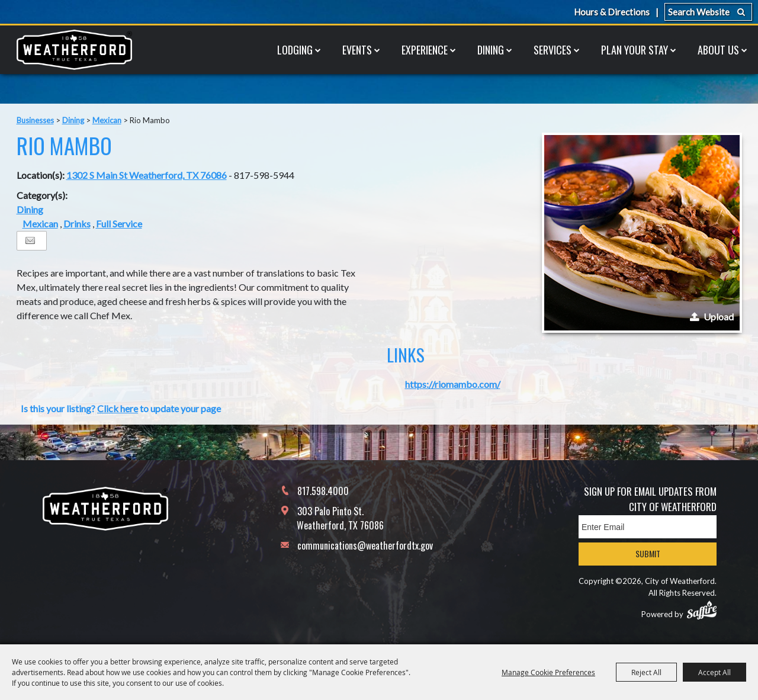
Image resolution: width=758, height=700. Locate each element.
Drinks (77, 224)
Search (741, 12)
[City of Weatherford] (74, 50)
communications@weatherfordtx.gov (365, 545)
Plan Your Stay (635, 50)
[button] (642, 233)
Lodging (295, 50)
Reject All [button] (646, 672)
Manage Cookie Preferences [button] (548, 672)
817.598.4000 (323, 491)
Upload (719, 317)
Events (357, 50)
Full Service (119, 224)
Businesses (35, 120)
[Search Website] (708, 12)
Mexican (107, 120)
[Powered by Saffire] (702, 610)
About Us (718, 50)
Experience (425, 50)
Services (553, 50)
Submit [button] (648, 553)
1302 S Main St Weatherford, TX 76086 (147, 175)
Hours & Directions (612, 12)
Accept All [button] (714, 672)
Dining (491, 50)
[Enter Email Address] (648, 527)
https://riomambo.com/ (453, 384)
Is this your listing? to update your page (121, 408)
